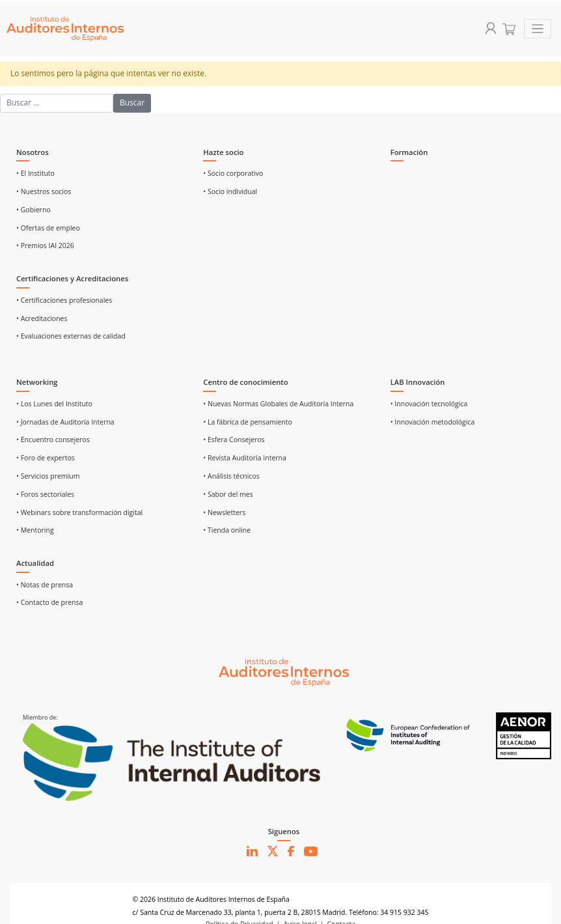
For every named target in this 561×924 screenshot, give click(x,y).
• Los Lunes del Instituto (54, 404)
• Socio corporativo (233, 173)
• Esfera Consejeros (234, 440)
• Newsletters (224, 512)
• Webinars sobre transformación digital (79, 512)
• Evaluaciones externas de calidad (71, 336)
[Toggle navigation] (538, 29)
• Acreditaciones (42, 318)
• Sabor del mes (228, 494)
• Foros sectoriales (45, 494)
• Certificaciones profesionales (64, 300)
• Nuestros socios (44, 191)
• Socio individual (230, 191)
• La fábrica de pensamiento (247, 422)
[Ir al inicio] (284, 671)
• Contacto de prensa (49, 602)
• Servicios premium (48, 476)
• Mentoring (35, 530)
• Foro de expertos (46, 458)
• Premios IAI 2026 (45, 245)
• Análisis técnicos (231, 476)
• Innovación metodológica (433, 422)
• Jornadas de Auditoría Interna (65, 422)
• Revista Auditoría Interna (245, 458)
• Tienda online (227, 530)
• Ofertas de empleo (48, 228)
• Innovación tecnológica (429, 404)
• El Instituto (35, 173)
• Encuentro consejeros (53, 440)
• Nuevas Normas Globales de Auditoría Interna (278, 404)
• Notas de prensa (45, 585)
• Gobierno (34, 210)
